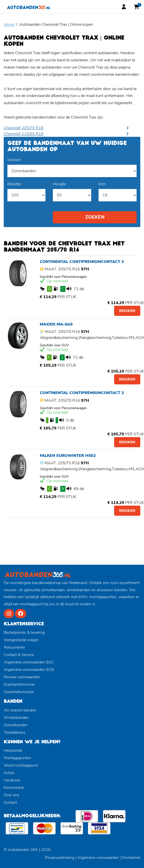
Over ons (11, 795)
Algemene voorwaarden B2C (29, 662)
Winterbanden (16, 718)
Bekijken (127, 311)
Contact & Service (19, 655)
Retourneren (14, 647)
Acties (9, 773)
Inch (102, 184)
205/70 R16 (32, 128)
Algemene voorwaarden (98, 858)
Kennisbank (14, 788)
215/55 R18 (32, 134)
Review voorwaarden (22, 677)
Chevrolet (12, 128)
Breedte (14, 184)
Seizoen (14, 160)
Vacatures (12, 780)
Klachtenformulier (19, 684)
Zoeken (95, 217)
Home (9, 24)
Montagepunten (17, 758)
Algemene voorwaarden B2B (29, 670)
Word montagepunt (21, 765)
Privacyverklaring (60, 858)
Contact (10, 802)
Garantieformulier (19, 692)
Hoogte (59, 184)
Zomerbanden (16, 725)
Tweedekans (15, 732)
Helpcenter (13, 751)
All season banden (20, 710)
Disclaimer (131, 858)
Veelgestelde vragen (21, 640)
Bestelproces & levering (24, 633)
